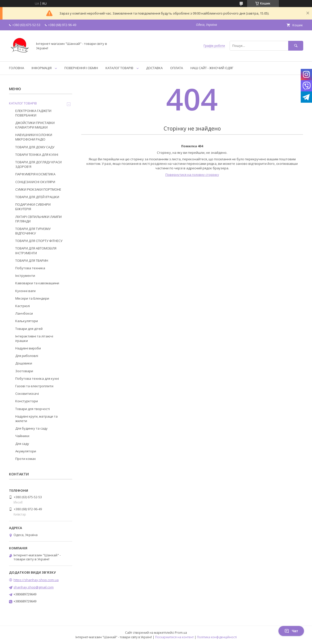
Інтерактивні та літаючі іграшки (34, 338)
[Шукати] (296, 46)
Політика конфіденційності (217, 637)
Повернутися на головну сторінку (192, 175)
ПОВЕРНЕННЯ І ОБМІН (81, 68)
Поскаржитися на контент (174, 637)
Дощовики (24, 363)
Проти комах (26, 459)
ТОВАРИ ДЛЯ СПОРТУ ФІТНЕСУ (39, 241)
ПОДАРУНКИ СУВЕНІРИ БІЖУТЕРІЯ (33, 207)
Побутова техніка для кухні (37, 378)
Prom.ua (181, 633)
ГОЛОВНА (17, 68)
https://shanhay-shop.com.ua (36, 580)
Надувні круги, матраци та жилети (36, 419)
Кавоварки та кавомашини (37, 283)
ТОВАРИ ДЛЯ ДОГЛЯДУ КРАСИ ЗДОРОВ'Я (38, 164)
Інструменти (25, 276)
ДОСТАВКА (154, 68)
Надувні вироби (28, 348)
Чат (291, 631)
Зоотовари (24, 371)
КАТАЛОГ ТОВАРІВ (119, 68)
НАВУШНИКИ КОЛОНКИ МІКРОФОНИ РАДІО (34, 137)
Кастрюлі (23, 306)
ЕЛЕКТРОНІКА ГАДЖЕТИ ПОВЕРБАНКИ (33, 113)
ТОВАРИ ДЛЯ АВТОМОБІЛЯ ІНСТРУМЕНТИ (36, 250)
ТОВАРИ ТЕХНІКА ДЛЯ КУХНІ (37, 155)
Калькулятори (27, 321)
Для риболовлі (27, 356)
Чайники (22, 436)
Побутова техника (30, 268)
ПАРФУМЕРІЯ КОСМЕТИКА (35, 174)
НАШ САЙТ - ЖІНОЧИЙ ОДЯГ (212, 68)
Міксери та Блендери (32, 298)
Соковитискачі (27, 394)
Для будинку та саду (31, 428)
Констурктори (27, 401)
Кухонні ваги (25, 291)
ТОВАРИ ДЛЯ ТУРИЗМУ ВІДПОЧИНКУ (33, 231)
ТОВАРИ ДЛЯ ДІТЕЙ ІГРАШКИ (37, 197)
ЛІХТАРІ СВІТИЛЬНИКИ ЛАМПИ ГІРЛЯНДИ (38, 219)
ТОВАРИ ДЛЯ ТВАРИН (32, 261)
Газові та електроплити (34, 386)
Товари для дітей (29, 329)
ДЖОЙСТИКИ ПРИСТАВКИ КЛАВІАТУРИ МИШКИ (35, 125)
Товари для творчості (33, 409)
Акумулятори (26, 451)
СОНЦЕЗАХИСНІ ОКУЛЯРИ (35, 182)
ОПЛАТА (177, 68)
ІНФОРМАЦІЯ (42, 68)
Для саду (22, 444)
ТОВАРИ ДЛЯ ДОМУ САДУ (35, 147)
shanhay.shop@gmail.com (34, 587)
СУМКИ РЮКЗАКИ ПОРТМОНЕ (38, 189)
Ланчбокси (24, 313)
